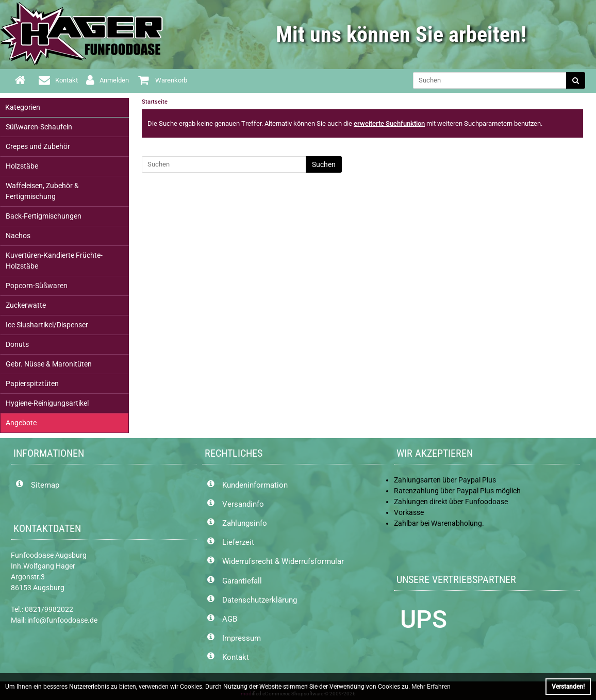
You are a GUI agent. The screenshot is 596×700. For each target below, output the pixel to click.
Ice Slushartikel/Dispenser (47, 325)
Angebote (21, 423)
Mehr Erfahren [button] (431, 687)
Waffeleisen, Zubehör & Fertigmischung (42, 191)
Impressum (242, 638)
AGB (230, 619)
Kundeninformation (255, 485)
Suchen (324, 164)
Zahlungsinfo (245, 523)
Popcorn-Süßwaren (37, 286)
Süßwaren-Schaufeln (39, 127)
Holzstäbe (22, 166)
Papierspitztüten (32, 384)
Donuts (17, 344)
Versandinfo (243, 504)
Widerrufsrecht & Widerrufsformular (283, 561)
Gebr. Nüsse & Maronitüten (49, 364)
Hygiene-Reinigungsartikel (47, 403)
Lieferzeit (238, 542)
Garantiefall (242, 581)
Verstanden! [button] (568, 687)
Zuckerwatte (26, 305)
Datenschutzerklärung (260, 600)
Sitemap (45, 485)
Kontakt (236, 657)
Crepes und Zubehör (38, 146)
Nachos (18, 236)
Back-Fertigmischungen (44, 216)
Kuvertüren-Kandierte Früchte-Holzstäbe (54, 261)
